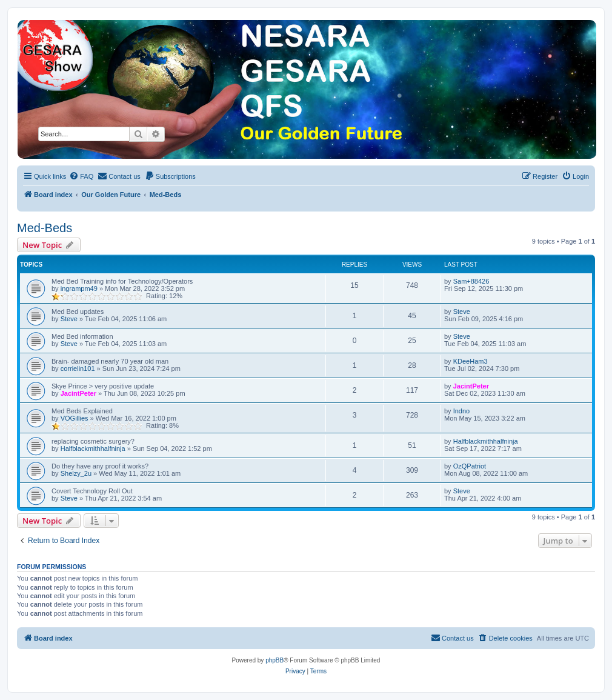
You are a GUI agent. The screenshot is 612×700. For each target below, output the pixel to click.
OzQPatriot (470, 466)
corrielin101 (78, 368)
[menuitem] (81, 176)
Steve (69, 319)
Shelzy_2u (76, 473)
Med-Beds (45, 228)
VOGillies (75, 418)
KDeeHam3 (471, 361)
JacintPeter (78, 393)
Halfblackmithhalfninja (93, 448)
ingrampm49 (79, 288)
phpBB (274, 660)
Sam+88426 (471, 281)
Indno (462, 411)
